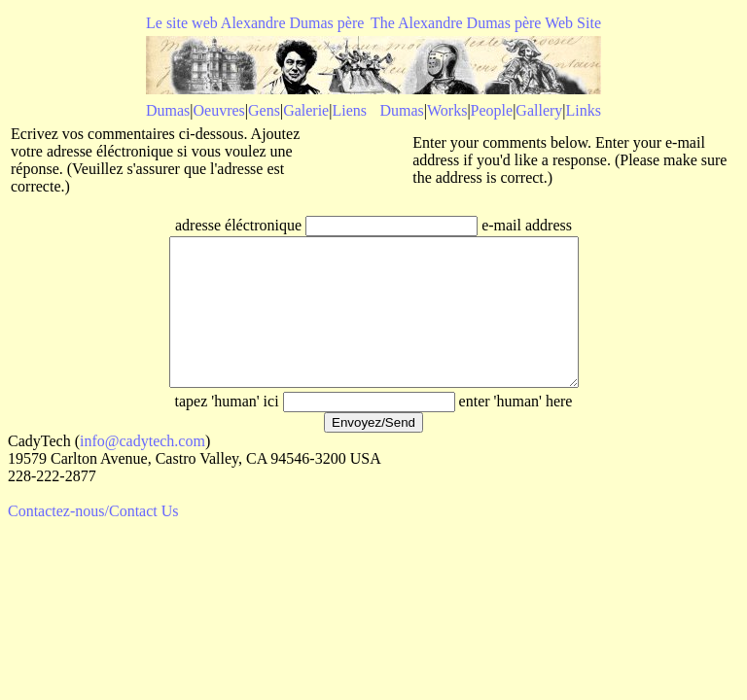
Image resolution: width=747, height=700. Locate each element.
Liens (349, 110)
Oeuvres (219, 110)
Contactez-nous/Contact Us (93, 540)
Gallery (539, 110)
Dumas (168, 110)
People (492, 110)
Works (447, 110)
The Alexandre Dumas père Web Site (486, 23)
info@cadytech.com (142, 470)
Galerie (306, 110)
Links (584, 110)
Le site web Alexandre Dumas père (255, 23)
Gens (264, 110)
